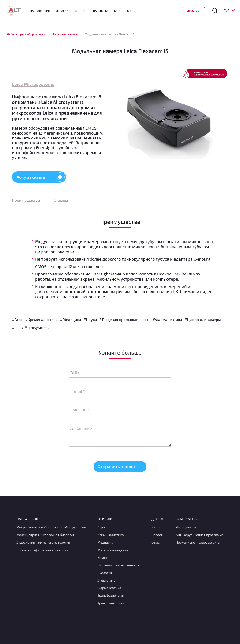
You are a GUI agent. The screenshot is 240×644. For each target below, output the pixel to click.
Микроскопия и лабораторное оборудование (51, 528)
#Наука (90, 320)
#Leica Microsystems (30, 328)
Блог (118, 11)
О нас (156, 543)
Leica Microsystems (33, 84)
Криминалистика (111, 536)
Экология (105, 574)
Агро (101, 528)
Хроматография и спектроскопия (42, 551)
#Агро (17, 320)
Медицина (105, 543)
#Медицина (71, 320)
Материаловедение (113, 551)
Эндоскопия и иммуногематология (43, 543)
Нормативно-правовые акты (198, 543)
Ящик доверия (187, 528)
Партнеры (101, 11)
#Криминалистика (41, 320)
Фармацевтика (109, 589)
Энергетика (107, 581)
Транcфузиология (111, 596)
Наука (102, 558)
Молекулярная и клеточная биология (45, 536)
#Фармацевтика (167, 320)
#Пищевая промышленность (125, 320)
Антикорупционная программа (200, 536)
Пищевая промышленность (119, 566)
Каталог (82, 11)
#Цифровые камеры (203, 320)
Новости (158, 536)
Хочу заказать (41, 177)
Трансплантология (112, 604)
